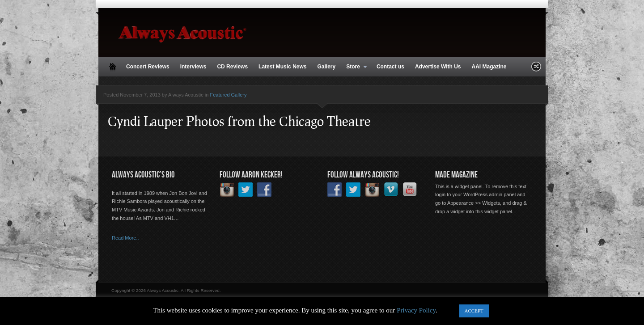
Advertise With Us (438, 67)
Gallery (326, 67)
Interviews (193, 67)
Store (354, 67)
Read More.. (125, 238)
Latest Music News (282, 67)
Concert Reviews (148, 67)
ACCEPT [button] (474, 311)
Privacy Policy (416, 310)
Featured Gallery (228, 95)
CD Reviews (232, 67)
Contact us (390, 67)
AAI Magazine (489, 67)
